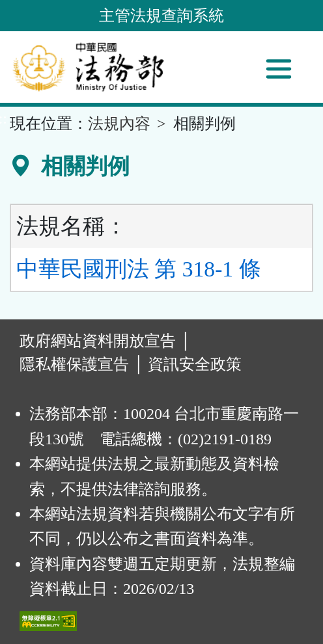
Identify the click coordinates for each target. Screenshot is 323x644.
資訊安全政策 (195, 364)
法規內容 (119, 124)
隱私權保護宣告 (74, 364)
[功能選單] (279, 69)
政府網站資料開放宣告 (98, 341)
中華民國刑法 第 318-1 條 (139, 269)
